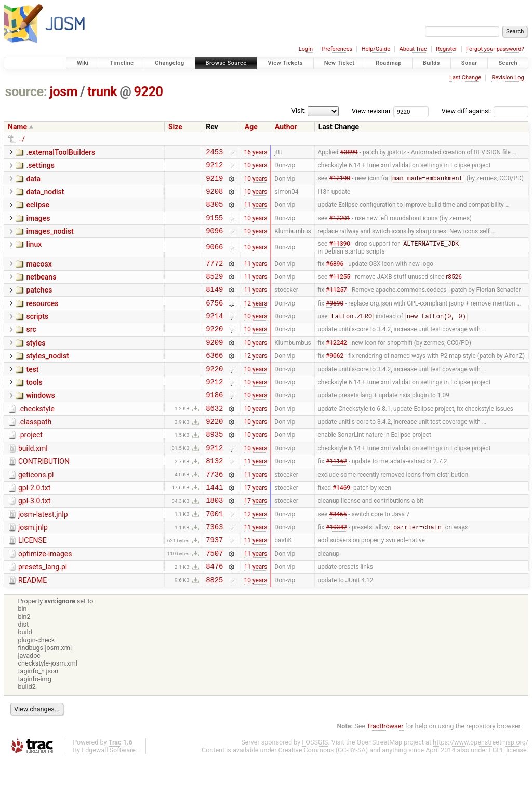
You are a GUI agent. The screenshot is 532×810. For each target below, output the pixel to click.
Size (175, 127)
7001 (214, 556)
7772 (214, 276)
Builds (431, 63)
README (32, 629)
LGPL (497, 800)
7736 (214, 512)
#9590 (335, 320)
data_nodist (45, 196)
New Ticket (340, 63)
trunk (102, 92)
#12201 (340, 227)
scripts (37, 334)
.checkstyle (36, 437)
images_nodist (50, 241)
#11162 (336, 497)
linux (34, 255)
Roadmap (389, 63)
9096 (214, 241)
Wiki (83, 63)
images (38, 226)
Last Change (465, 78)
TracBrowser (385, 776)
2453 (214, 153)
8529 (214, 291)
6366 (214, 379)
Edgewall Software (109, 800)
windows (40, 422)
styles (36, 364)
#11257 (336, 306)
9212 (214, 168)
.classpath (35, 452)
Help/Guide (376, 49)
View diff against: (485, 111)
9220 (149, 92)
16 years (256, 153)
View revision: (372, 111)
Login (306, 49)
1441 (214, 527)
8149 (214, 305)
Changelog (169, 63)
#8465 (338, 556)
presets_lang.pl (43, 614)
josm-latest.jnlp (43, 555)
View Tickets (285, 63)
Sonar (469, 63)
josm (63, 92)
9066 (214, 258)
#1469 (341, 526)
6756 (214, 320)
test (32, 393)
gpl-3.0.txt (34, 540)
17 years (256, 526)
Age (251, 127)
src (31, 349)
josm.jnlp (33, 570)
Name (17, 127)
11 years (256, 212)
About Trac (413, 49)
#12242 (336, 364)
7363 (214, 571)
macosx (39, 275)
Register (446, 49)
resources (42, 320)
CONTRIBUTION (44, 496)
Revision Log (508, 78)
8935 (214, 467)
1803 (214, 541)
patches (39, 304)
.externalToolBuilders (61, 152)
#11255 (340, 290)
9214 (214, 335)
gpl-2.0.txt (34, 526)
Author (286, 127)
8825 (214, 630)
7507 (214, 600)
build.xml (33, 482)
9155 (214, 227)
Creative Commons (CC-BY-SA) (323, 800)
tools (34, 408)
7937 (214, 585)
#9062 (335, 379)
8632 (214, 438)
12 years (256, 320)
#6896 (335, 276)
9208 (214, 197)
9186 (214, 423)
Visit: (299, 110)
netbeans (41, 290)
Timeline (122, 63)
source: (26, 92)
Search (508, 63)
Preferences (337, 49)
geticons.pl (36, 511)
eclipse (38, 211)
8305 (214, 212)
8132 (214, 497)
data (33, 182)
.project (30, 467)
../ (22, 139)
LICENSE (32, 585)
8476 (214, 615)
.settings (40, 167)
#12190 (340, 183)
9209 (214, 364)
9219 (214, 183)
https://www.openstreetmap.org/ (481, 793)
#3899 (349, 153)
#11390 (340, 256)
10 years (256, 168)
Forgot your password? (495, 49)
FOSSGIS (315, 793)
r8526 (454, 290)
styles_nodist (47, 378)
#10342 (336, 572)
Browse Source (226, 63)
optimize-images (45, 600)
